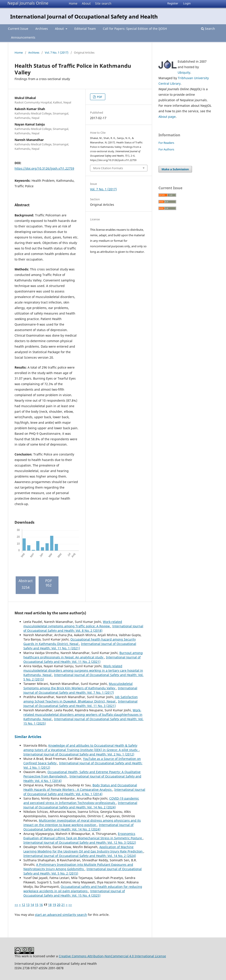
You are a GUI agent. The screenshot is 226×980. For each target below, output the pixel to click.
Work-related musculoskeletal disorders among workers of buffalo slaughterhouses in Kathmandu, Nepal (83, 715)
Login (187, 3)
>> (70, 905)
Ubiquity (184, 72)
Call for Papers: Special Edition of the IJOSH (135, 29)
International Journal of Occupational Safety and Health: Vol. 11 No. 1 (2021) (80, 646)
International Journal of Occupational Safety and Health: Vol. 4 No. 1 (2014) (84, 792)
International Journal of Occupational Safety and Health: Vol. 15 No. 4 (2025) (74, 893)
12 (23, 905)
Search (208, 29)
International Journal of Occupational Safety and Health (84, 16)
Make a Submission (175, 169)
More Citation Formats (108, 168)
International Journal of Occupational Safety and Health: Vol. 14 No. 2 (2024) (80, 805)
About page (167, 117)
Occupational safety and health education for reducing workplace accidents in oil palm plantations (83, 889)
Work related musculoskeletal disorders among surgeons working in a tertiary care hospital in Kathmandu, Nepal (83, 670)
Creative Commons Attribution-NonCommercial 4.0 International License (112, 956)
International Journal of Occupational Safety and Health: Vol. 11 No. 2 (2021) (82, 659)
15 (37, 905)
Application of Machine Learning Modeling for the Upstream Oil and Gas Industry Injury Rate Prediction (83, 849)
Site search (103, 3)
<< (16, 905)
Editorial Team (85, 29)
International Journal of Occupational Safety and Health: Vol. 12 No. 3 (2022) (80, 842)
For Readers (166, 143)
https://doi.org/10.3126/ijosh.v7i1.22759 (44, 168)
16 (41, 905)
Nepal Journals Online (28, 3)
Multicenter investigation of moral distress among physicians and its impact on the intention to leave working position (82, 823)
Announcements (23, 37)
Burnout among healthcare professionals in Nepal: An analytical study (83, 655)
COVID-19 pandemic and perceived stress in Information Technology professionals (81, 801)
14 (32, 905)
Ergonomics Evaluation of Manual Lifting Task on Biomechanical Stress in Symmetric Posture (83, 836)
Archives (42, 29)
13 (28, 905)
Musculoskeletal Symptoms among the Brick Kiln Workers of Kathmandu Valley (78, 686)
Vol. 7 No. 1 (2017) (57, 52)
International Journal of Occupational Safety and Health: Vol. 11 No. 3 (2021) (80, 704)
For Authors (166, 149)
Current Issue (18, 29)
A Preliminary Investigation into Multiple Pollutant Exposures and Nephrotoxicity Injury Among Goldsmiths (78, 867)
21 (63, 905)
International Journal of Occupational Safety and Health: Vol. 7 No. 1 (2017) (80, 690)
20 (59, 905)
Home (73, 3)
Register (173, 3)
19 (54, 905)
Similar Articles (28, 737)
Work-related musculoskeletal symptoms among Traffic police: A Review (73, 624)
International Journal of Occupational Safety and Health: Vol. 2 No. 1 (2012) (79, 754)
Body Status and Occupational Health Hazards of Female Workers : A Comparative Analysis (80, 787)
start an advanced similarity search (61, 915)
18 (50, 905)
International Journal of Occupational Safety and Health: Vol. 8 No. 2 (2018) (83, 628)
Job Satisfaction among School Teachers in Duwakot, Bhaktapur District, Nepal (81, 699)
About (86, 3)
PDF (99, 97)
